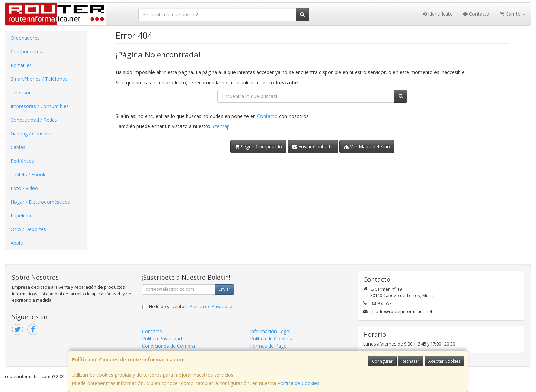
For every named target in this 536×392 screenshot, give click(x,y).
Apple (17, 243)
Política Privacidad (162, 339)
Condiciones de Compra (168, 346)
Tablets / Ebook (28, 174)
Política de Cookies (298, 383)
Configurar (382, 361)
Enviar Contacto (313, 146)
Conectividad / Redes (34, 120)
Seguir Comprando (258, 146)
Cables (18, 147)
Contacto (476, 14)
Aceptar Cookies (444, 361)
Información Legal (270, 331)
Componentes (26, 51)
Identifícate (438, 14)
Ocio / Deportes (28, 229)
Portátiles (21, 65)
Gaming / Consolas (32, 133)
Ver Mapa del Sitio (367, 146)
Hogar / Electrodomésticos (40, 202)
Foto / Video (24, 188)
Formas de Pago (268, 346)
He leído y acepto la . (191, 306)
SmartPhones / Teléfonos (39, 79)
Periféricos (22, 161)
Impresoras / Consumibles (40, 106)
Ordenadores (25, 38)
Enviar (225, 289)
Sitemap (221, 126)
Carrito (513, 14)
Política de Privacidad (211, 306)
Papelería (21, 215)
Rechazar (411, 361)
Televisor (21, 92)
